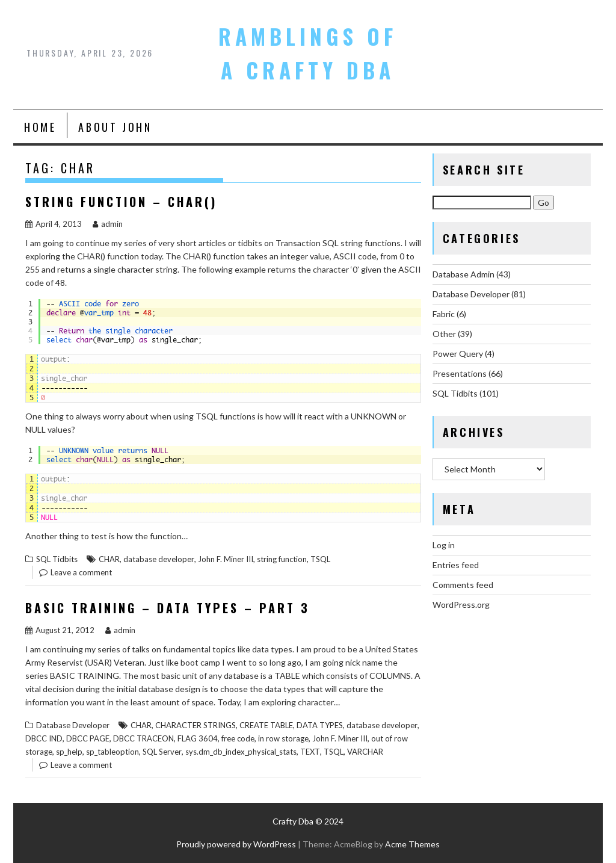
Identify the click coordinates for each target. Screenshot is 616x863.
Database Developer (73, 725)
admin (108, 224)
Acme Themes (412, 844)
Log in (444, 545)
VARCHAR (365, 752)
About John (115, 127)
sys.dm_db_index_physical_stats (241, 752)
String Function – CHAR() (121, 202)
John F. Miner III (226, 559)
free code (238, 738)
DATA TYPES (320, 725)
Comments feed (463, 585)
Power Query (458, 354)
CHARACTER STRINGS (196, 725)
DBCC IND (44, 738)
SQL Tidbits (57, 559)
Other (444, 334)
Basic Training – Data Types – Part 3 (168, 608)
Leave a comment (81, 572)
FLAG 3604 (198, 738)
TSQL (320, 559)
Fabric (444, 314)
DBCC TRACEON (143, 738)
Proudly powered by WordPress (236, 844)
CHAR (109, 559)
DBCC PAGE (88, 738)
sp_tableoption (112, 752)
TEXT (310, 752)
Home (40, 127)
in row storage (283, 738)
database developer (159, 559)
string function (282, 559)
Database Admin (464, 274)
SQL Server (162, 752)
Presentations (460, 373)
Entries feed (456, 565)
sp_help (69, 752)
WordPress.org (461, 605)
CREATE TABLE (266, 725)
